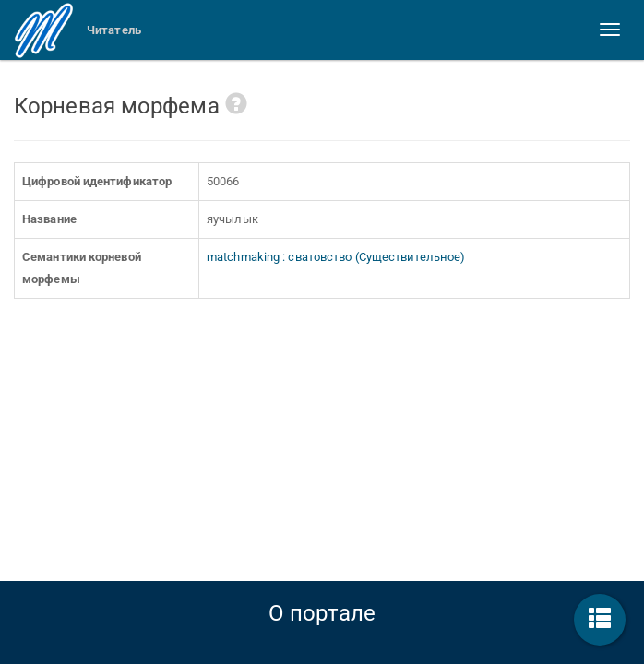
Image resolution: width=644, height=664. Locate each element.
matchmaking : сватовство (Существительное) (336, 257)
